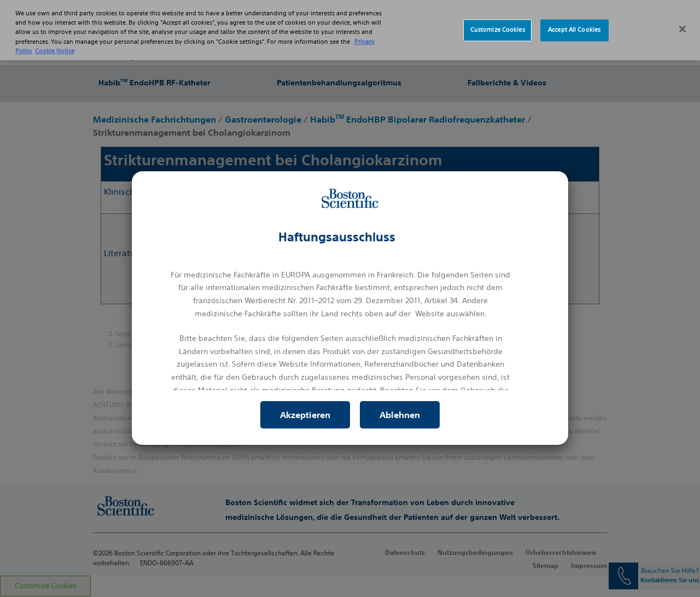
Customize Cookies (498, 14)
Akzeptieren (305, 415)
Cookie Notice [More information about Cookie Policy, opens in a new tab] (55, 35)
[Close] (682, 13)
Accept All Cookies (574, 14)
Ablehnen (400, 415)
